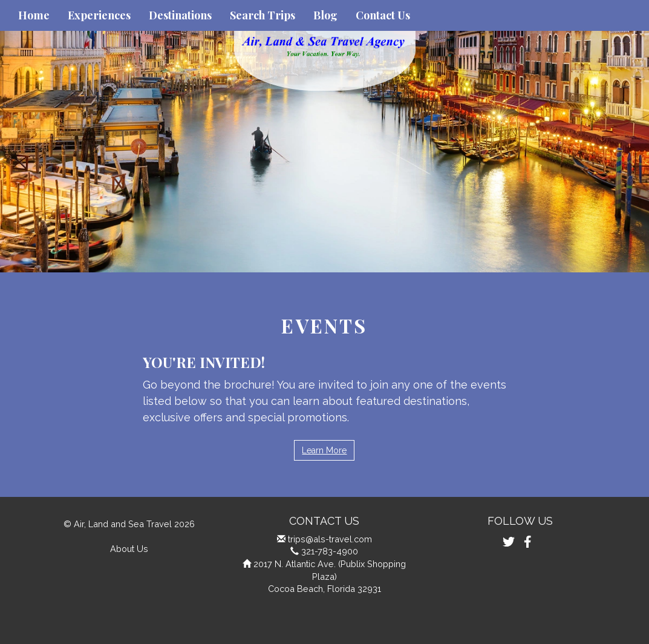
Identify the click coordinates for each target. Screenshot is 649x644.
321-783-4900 (330, 551)
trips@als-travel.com (330, 539)
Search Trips (263, 15)
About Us (129, 549)
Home (34, 15)
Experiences (99, 15)
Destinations (180, 15)
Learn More (324, 450)
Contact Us (383, 15)
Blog (325, 15)
